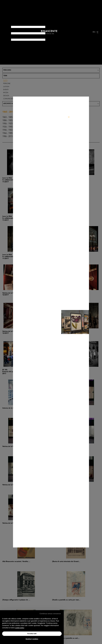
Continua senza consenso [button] (50, 614)
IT (98, 32)
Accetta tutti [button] (32, 634)
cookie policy (20, 628)
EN (94, 32)
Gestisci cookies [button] (32, 639)
